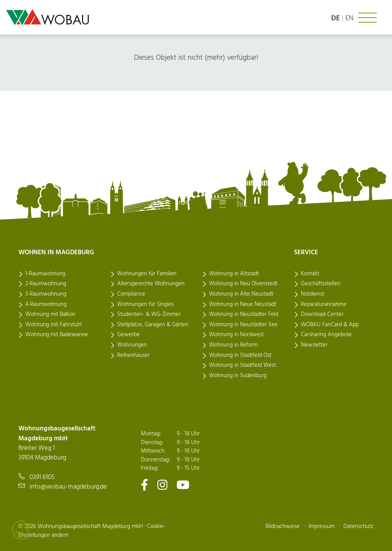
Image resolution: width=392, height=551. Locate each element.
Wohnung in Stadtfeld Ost (240, 355)
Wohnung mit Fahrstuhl (53, 325)
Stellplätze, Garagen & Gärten (153, 325)
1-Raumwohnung (45, 274)
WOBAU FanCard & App (330, 325)
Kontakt (310, 274)
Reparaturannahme (324, 304)
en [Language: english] (350, 18)
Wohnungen (132, 345)
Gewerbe (128, 335)
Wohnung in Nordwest (236, 335)
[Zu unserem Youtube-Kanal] (183, 485)
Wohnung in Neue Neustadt (243, 304)
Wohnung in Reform (233, 345)
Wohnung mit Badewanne (57, 335)
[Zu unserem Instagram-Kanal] (162, 485)
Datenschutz (359, 526)
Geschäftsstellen (321, 284)
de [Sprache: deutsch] (336, 18)
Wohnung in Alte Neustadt (241, 294)
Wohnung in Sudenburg (238, 376)
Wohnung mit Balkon (50, 314)
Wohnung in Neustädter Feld (244, 314)
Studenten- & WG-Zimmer (149, 314)
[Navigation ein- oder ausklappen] (367, 18)
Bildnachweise (283, 526)
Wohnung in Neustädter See (243, 325)
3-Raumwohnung (46, 294)
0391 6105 (42, 477)
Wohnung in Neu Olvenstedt (243, 284)
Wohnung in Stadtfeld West (243, 365)
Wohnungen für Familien (147, 274)
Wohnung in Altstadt (234, 274)
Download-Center (322, 314)
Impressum (322, 526)
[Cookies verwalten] (21, 530)
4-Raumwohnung (46, 304)
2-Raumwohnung (46, 284)
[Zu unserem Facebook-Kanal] (145, 485)
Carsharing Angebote (326, 335)
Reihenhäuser (133, 355)
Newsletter (314, 345)
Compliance (131, 294)
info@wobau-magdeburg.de (68, 487)
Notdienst (313, 294)
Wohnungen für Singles (145, 304)
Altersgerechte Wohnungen (151, 284)
